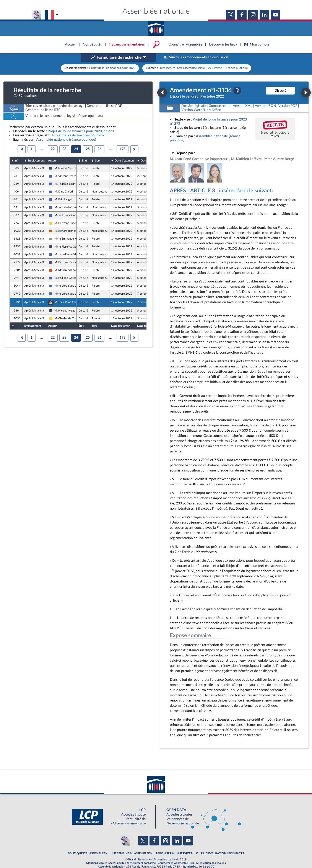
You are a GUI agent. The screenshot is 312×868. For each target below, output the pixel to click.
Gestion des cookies (214, 854)
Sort (98, 152)
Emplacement (36, 152)
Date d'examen (124, 152)
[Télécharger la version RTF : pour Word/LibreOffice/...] (201, 101)
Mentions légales (97, 854)
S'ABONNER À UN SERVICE (173, 844)
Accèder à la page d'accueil (156, 27)
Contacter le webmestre (173, 854)
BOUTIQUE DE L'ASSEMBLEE (86, 844)
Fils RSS (195, 854)
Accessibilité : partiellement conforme (132, 854)
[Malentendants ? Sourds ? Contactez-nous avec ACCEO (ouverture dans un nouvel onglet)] (124, 832)
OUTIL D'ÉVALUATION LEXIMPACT (219, 844)
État (84, 152)
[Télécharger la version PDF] (237, 81)
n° (16, 152)
